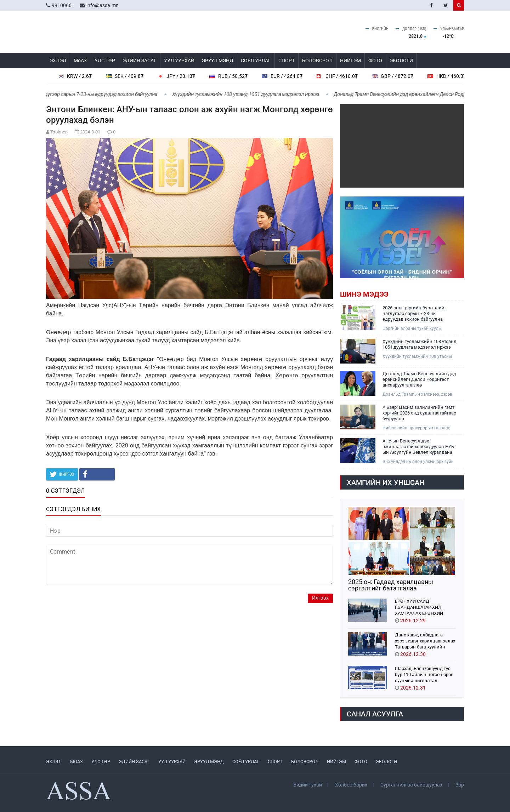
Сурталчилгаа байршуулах (411, 785)
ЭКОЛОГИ (401, 61)
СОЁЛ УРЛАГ (256, 61)
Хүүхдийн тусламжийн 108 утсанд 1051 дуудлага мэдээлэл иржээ (249, 94)
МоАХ (80, 61)
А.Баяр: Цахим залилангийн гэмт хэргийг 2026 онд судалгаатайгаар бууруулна (419, 413)
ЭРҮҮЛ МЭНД (218, 61)
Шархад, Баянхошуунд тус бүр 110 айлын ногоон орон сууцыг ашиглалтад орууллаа (424, 674)
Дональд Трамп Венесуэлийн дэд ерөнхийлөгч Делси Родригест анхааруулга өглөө (419, 379)
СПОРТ (287, 61)
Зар (460, 785)
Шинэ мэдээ (364, 294)
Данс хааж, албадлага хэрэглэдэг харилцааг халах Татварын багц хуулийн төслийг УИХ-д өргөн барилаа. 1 (425, 641)
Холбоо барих (351, 785)
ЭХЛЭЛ (58, 61)
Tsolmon (59, 132)
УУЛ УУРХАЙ (179, 61)
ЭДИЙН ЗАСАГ (140, 61)
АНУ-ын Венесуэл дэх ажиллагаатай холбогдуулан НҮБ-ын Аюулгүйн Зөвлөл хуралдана (419, 447)
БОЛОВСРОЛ (317, 61)
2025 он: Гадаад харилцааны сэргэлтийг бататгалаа (391, 585)
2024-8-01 (90, 132)
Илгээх (320, 598)
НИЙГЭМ (350, 61)
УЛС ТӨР (105, 61)
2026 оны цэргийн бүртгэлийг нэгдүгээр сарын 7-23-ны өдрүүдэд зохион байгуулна (414, 313)
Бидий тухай (308, 785)
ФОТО (375, 61)
